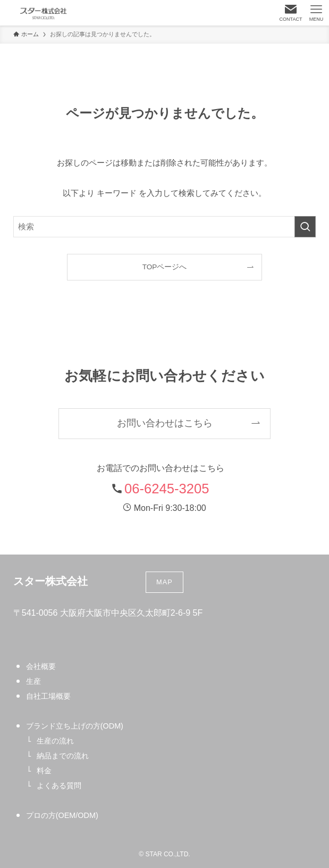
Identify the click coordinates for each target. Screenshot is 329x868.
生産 (33, 681)
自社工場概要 (48, 696)
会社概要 (41, 666)
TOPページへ (165, 267)
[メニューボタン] (316, 13)
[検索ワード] (165, 227)
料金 (44, 771)
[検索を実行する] (305, 227)
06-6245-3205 (167, 489)
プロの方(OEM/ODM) (62, 815)
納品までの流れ (63, 756)
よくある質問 (59, 786)
